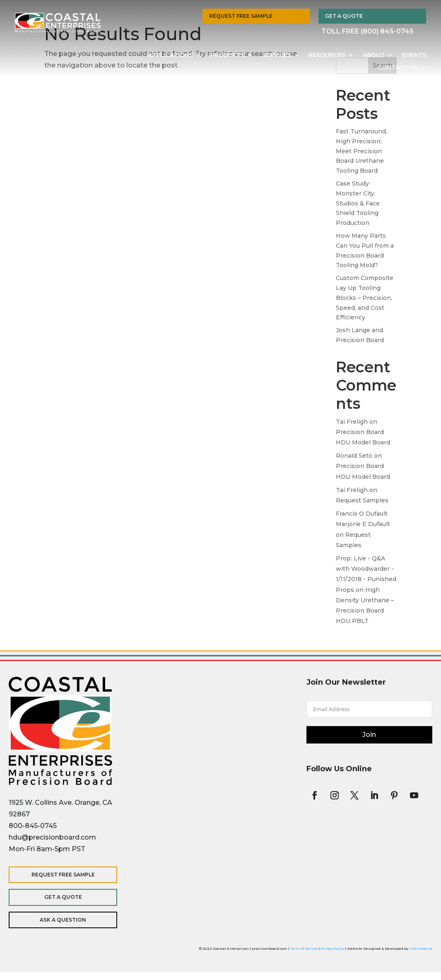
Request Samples (362, 500)
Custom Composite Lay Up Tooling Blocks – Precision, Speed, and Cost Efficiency (365, 298)
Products (228, 56)
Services (277, 56)
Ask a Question (63, 920)
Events (414, 56)
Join (369, 735)
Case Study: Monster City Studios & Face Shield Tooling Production (358, 203)
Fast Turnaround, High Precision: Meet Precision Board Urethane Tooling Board (361, 151)
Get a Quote (344, 16)
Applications (170, 56)
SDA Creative (421, 949)
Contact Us (398, 68)
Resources (327, 56)
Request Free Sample (241, 16)
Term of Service (304, 949)
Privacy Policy (332, 949)
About (374, 56)
